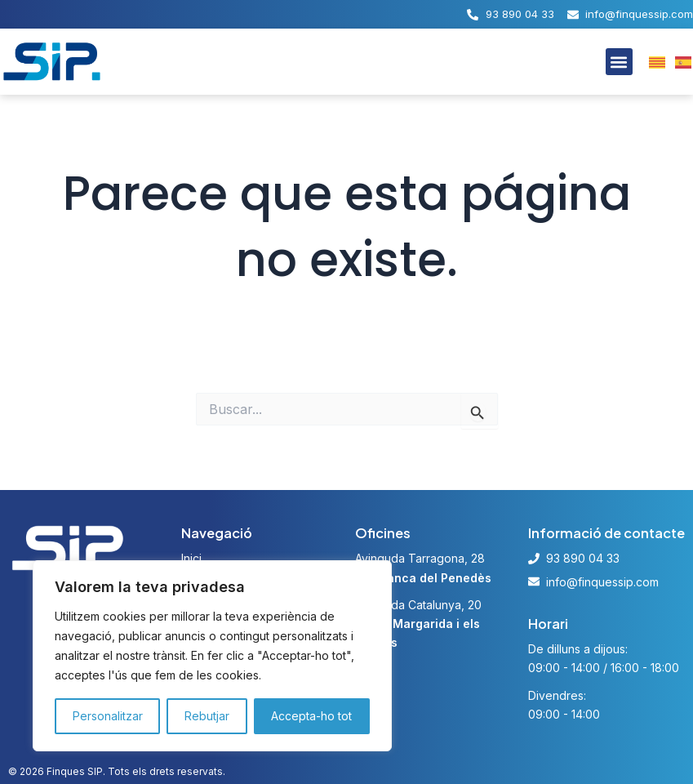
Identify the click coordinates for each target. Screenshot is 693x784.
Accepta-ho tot (313, 716)
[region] (212, 656)
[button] (619, 62)
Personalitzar (108, 716)
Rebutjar (209, 716)
